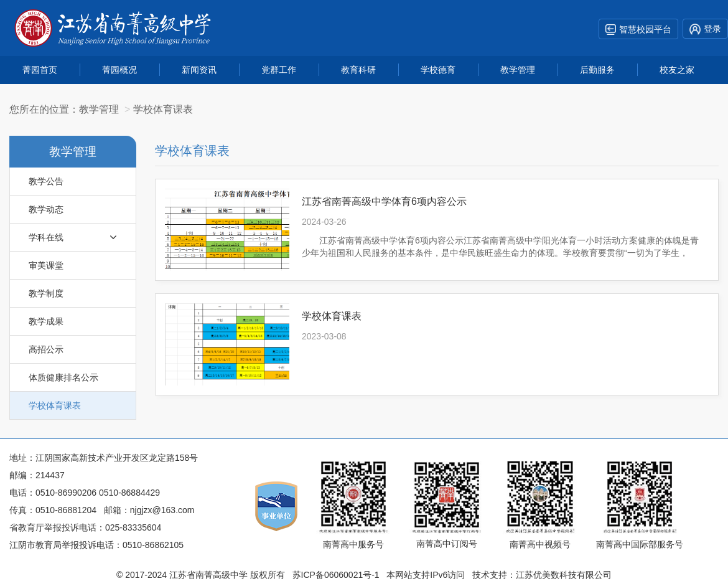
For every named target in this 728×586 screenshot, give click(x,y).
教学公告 (46, 181)
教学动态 (46, 209)
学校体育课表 (55, 405)
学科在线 (73, 237)
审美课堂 (46, 265)
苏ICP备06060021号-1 (336, 575)
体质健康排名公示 (63, 377)
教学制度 (46, 293)
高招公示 (46, 349)
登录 (705, 29)
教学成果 (46, 321)
